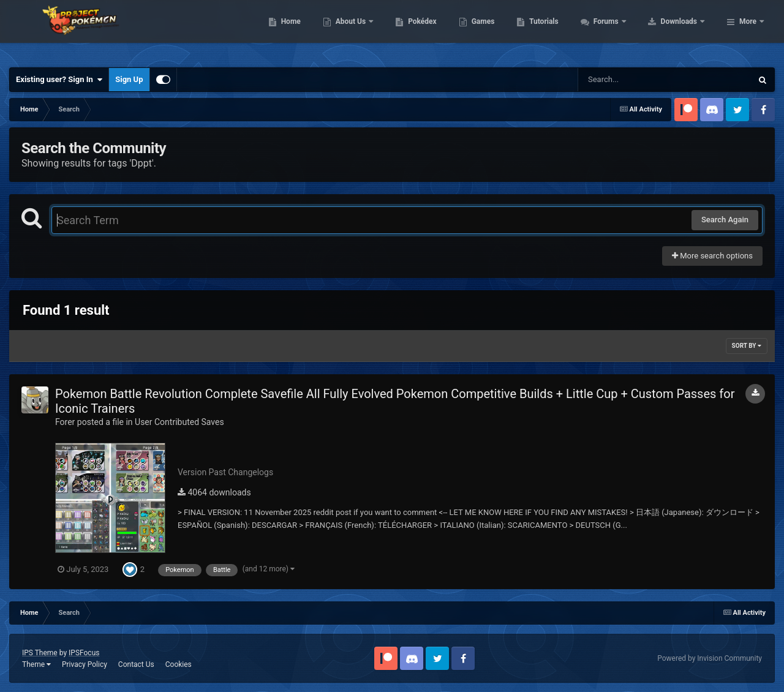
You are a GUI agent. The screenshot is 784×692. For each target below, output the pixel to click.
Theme (36, 664)
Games (561, 31)
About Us (429, 31)
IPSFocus (84, 653)
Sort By (747, 346)
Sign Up (129, 79)
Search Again (725, 220)
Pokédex (500, 31)
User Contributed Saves (179, 422)
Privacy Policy (85, 664)
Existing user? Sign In (59, 80)
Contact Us (136, 664)
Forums (684, 31)
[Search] (634, 80)
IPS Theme (40, 653)
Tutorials (622, 31)
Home (368, 31)
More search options (712, 256)
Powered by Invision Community (710, 658)
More (748, 31)
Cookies (179, 664)
